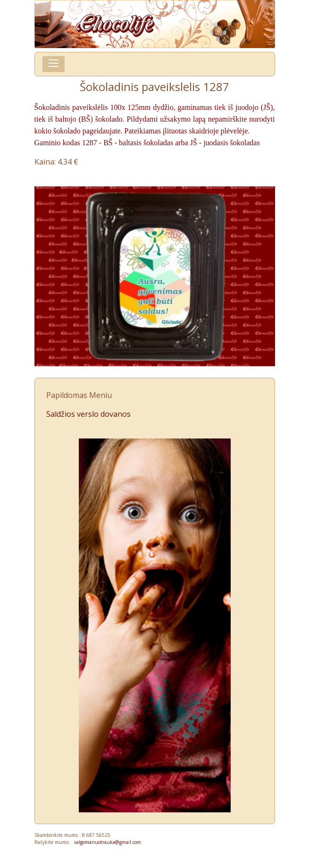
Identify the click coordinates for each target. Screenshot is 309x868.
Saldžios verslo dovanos (88, 414)
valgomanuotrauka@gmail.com (105, 842)
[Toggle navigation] (54, 64)
